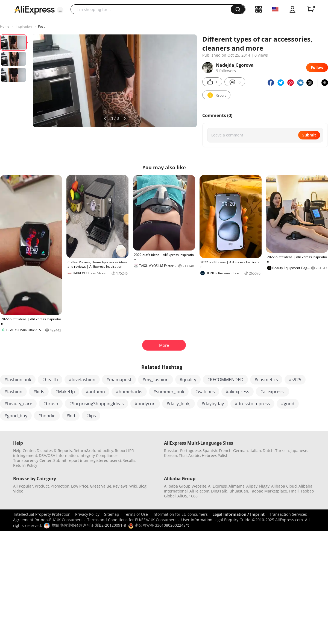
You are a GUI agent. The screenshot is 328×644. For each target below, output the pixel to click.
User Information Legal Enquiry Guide (216, 520)
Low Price (80, 486)
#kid (71, 416)
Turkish (282, 451)
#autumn (95, 392)
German (241, 451)
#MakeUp (65, 392)
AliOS (182, 496)
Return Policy (25, 465)
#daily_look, (178, 404)
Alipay (252, 486)
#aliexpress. (273, 392)
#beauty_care (18, 404)
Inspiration (24, 26)
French (225, 451)
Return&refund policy (93, 451)
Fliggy (264, 486)
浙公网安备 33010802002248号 (159, 525)
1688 (193, 496)
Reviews (120, 486)
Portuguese (191, 451)
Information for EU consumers (180, 514)
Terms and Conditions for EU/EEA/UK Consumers (132, 520)
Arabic (194, 455)
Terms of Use (136, 514)
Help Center (24, 451)
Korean (171, 455)
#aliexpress (238, 392)
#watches (205, 392)
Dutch (268, 451)
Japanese (299, 451)
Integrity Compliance (99, 455)
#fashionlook (18, 380)
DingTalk (219, 491)
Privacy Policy (87, 514)
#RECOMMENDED (225, 380)
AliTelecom (199, 491)
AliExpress (217, 486)
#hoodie (47, 416)
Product (42, 486)
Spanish (210, 451)
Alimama (237, 486)
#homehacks (129, 392)
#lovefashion (82, 380)
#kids (39, 392)
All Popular (23, 486)
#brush (51, 404)
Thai (183, 455)
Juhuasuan (238, 491)
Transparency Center (32, 460)
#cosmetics (266, 380)
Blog (143, 486)
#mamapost (119, 380)
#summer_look (169, 392)
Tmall (294, 491)
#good (288, 404)
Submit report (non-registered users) (87, 460)
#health (50, 380)
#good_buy (16, 416)
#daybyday (213, 404)
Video (18, 491)
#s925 (295, 380)
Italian (255, 451)
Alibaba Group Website (185, 486)
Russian (171, 451)
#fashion (13, 392)
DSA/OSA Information (58, 455)
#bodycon (145, 404)
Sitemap (112, 514)
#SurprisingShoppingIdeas (96, 404)
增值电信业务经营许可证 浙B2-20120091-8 (89, 525)
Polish (223, 455)
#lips (91, 416)
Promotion (60, 486)
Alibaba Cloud (284, 486)
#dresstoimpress (252, 404)
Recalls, (129, 460)
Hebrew (209, 455)
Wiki (133, 486)
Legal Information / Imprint (238, 514)
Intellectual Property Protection (42, 514)
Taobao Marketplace (268, 491)
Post (41, 26)
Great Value (101, 486)
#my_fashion (156, 380)
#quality (188, 380)
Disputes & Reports (54, 451)
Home (5, 26)
